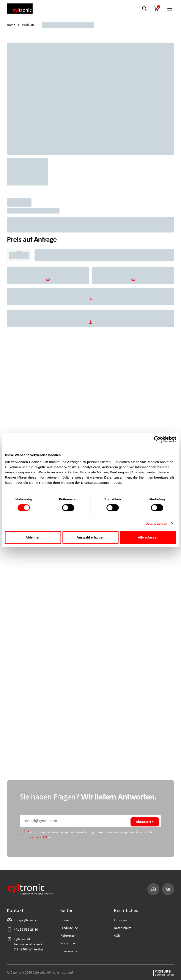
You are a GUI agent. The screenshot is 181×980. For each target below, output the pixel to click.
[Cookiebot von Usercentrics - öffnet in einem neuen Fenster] (157, 439)
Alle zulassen (148, 537)
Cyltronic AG (38, 837)
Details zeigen (156, 524)
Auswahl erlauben (90, 537)
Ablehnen (33, 537)
